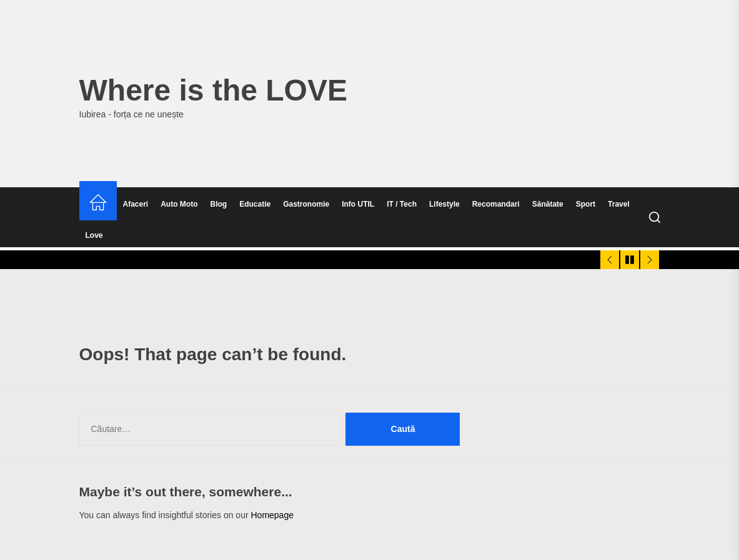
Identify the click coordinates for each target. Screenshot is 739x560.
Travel (619, 204)
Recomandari (496, 204)
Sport (586, 204)
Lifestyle (444, 204)
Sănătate (548, 204)
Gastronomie (306, 204)
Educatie (255, 204)
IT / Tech (402, 204)
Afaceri (136, 204)
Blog (219, 204)
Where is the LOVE (213, 90)
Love (94, 235)
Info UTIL (358, 204)
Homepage (272, 515)
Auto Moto (179, 204)
